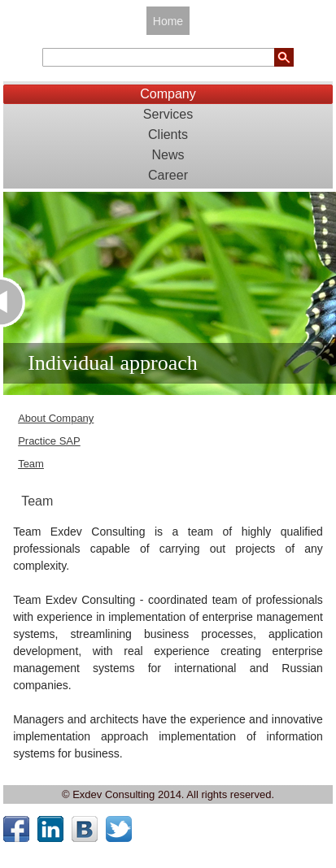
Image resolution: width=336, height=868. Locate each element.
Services (168, 114)
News (168, 155)
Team (31, 464)
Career (168, 175)
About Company (56, 418)
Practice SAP (49, 441)
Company (168, 94)
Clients (168, 135)
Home (168, 21)
